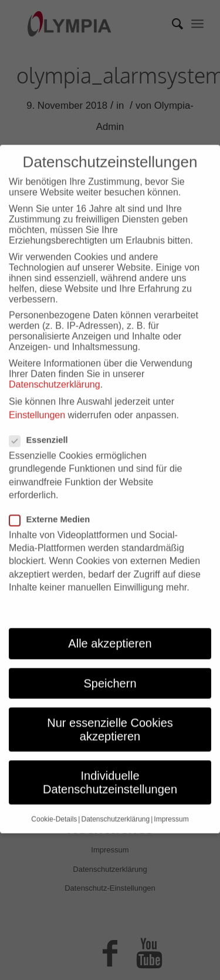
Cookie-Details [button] (54, 800)
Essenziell (43, 421)
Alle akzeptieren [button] (110, 624)
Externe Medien (54, 500)
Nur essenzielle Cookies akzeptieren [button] (110, 711)
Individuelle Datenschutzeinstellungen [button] (110, 764)
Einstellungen (37, 396)
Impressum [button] (171, 800)
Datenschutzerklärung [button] (115, 800)
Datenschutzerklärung (55, 365)
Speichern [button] (110, 664)
